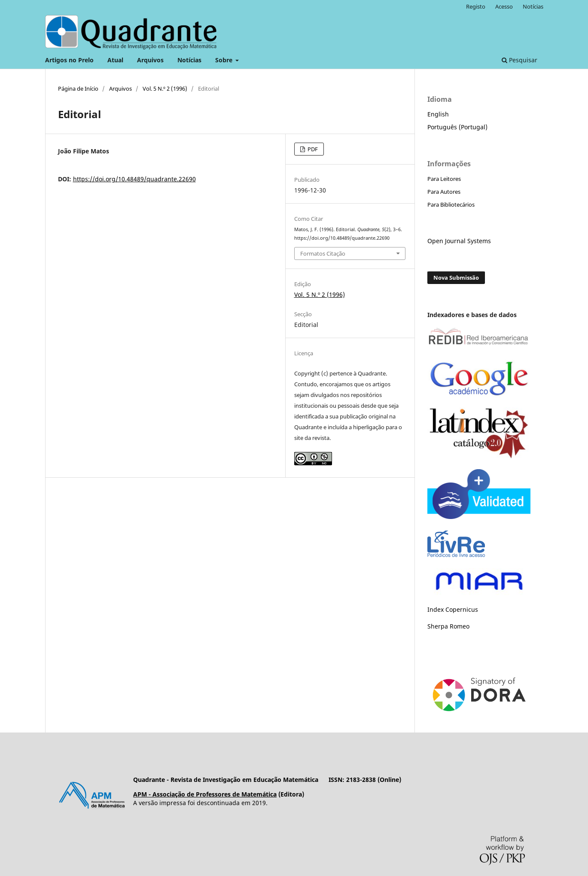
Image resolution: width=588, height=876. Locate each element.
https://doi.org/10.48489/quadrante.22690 (134, 179)
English (438, 114)
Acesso (504, 6)
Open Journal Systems (459, 241)
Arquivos (150, 60)
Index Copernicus (453, 609)
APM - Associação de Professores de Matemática (205, 794)
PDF (312, 149)
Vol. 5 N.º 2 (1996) (165, 89)
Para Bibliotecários (451, 205)
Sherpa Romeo (448, 626)
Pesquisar (519, 60)
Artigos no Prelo (69, 60)
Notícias (189, 60)
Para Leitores (444, 179)
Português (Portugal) (457, 127)
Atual (115, 60)
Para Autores (444, 192)
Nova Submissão (456, 278)
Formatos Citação (323, 253)
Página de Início (78, 89)
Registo (476, 6)
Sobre (225, 60)
